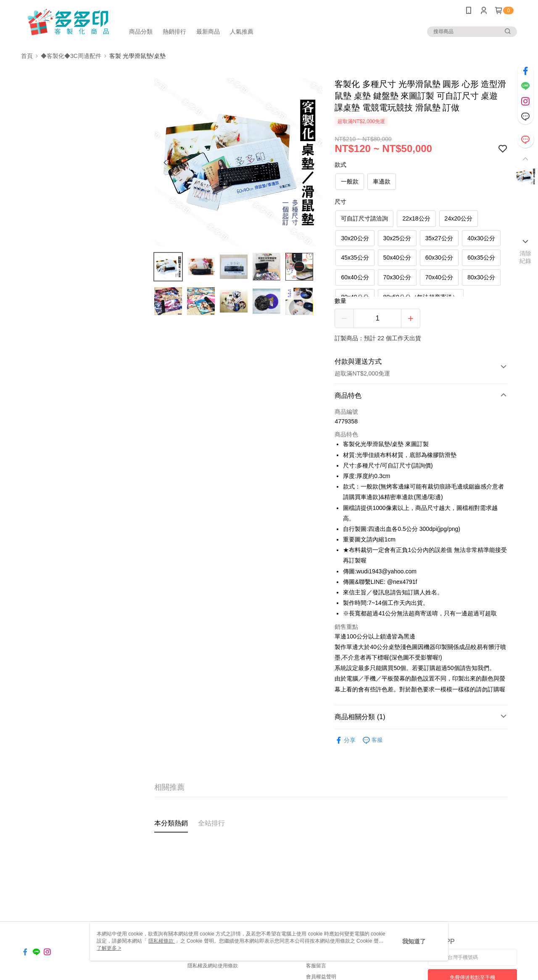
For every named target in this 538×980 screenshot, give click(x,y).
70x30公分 (397, 277)
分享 (345, 740)
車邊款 (382, 181)
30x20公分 (355, 238)
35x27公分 (439, 238)
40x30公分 (481, 238)
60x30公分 (439, 257)
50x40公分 (397, 257)
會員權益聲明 (321, 977)
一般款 (350, 181)
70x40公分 (439, 277)
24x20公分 (459, 218)
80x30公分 (481, 277)
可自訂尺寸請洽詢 (364, 218)
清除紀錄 (526, 257)
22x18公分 (416, 218)
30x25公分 (397, 238)
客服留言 (316, 966)
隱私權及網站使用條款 (213, 966)
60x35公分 (481, 257)
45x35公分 (355, 257)
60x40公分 (355, 277)
